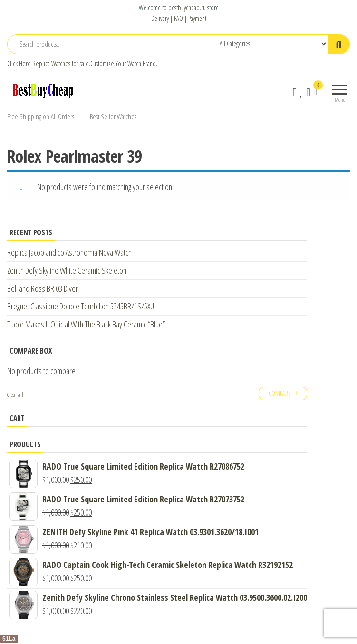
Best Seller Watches (113, 116)
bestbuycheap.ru (187, 7)
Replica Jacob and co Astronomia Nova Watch (69, 252)
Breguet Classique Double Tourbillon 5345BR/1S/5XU (81, 306)
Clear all (15, 395)
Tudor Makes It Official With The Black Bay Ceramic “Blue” (86, 324)
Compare (280, 393)
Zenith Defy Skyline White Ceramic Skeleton (67, 270)
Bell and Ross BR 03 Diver (43, 288)
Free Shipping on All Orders (41, 116)
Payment (197, 18)
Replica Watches (51, 63)
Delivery (160, 18)
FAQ (178, 18)
